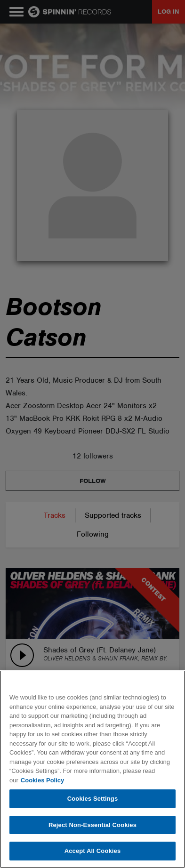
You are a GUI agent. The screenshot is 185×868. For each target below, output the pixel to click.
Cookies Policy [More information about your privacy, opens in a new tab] (42, 780)
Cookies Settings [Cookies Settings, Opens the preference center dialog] (93, 799)
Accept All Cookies (93, 851)
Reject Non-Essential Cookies (92, 825)
